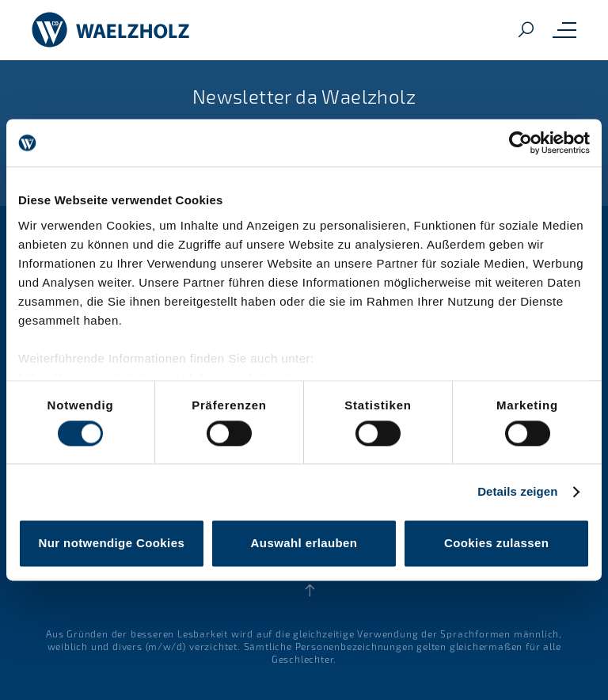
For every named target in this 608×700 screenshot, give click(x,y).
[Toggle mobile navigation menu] (564, 30)
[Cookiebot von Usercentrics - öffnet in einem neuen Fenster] (521, 143)
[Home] (111, 30)
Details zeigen (517, 491)
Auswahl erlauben (304, 544)
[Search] (526, 30)
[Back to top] (310, 591)
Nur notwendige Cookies (111, 544)
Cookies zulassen (496, 544)
